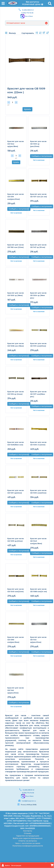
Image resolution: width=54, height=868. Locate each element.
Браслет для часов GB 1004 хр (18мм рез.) (38, 295)
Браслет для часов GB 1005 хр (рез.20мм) (38, 144)
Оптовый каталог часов (16, 23)
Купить (27, 109)
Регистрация (16, 866)
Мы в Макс (29, 16)
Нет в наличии (39, 160)
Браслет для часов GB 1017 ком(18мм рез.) (38, 394)
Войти (8, 866)
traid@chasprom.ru (29, 801)
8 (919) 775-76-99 (27, 13)
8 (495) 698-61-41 (28, 10)
